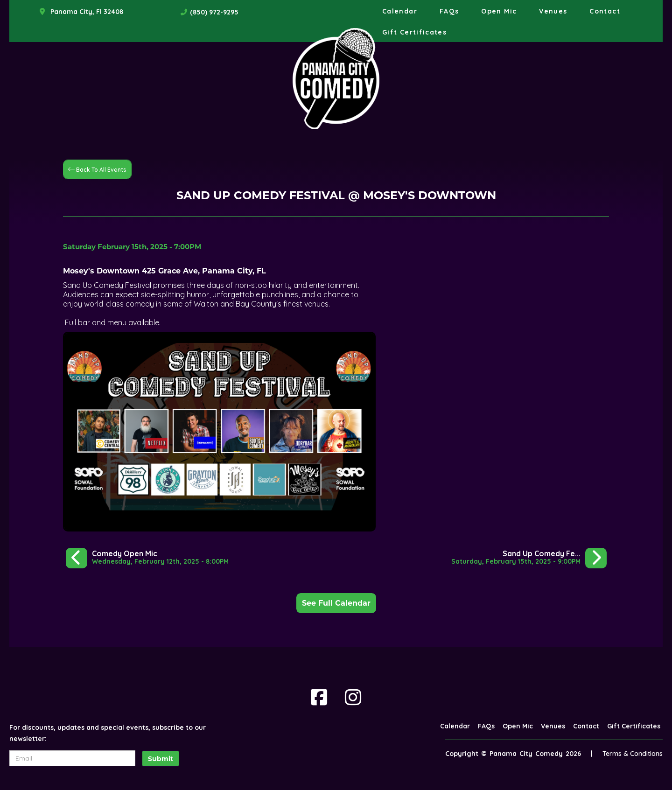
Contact (605, 11)
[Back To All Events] (97, 169)
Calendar (400, 11)
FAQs (449, 11)
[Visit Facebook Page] (319, 697)
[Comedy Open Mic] (147, 558)
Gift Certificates (414, 32)
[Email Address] (72, 758)
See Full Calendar (336, 603)
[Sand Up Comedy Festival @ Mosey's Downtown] (529, 558)
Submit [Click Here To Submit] (161, 759)
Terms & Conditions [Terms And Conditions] (633, 754)
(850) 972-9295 (214, 12)
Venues (553, 11)
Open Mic (499, 11)
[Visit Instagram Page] (353, 697)
